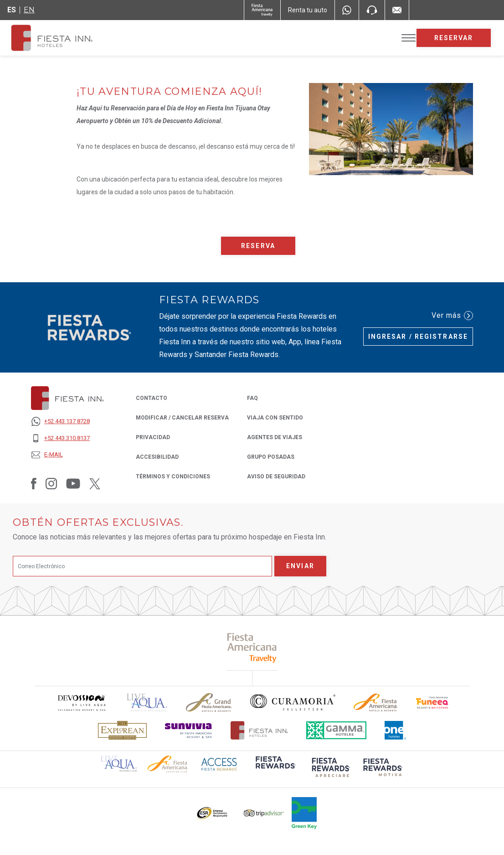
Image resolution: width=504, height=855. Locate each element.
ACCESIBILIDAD (157, 457)
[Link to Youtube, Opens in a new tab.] (73, 483)
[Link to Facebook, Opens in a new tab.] (34, 483)
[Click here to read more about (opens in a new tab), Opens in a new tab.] (252, 648)
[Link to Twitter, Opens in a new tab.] (95, 483)
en (29, 10)
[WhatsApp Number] (347, 10)
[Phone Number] (372, 10)
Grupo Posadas (271, 456)
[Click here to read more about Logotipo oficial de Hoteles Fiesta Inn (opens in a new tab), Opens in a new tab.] (260, 730)
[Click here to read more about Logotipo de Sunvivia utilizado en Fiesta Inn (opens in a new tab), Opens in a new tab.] (189, 730)
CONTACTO (152, 398)
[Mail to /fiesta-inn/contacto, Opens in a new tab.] (397, 10)
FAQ (252, 398)
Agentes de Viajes (275, 437)
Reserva (258, 246)
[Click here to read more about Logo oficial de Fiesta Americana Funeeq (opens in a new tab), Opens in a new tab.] (433, 702)
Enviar (300, 566)
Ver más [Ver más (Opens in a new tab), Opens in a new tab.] (452, 316)
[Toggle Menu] (409, 38)
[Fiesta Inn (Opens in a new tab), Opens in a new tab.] (262, 10)
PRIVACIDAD (153, 437)
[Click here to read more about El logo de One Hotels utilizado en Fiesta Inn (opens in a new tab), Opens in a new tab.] (396, 730)
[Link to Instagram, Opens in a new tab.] (51, 483)
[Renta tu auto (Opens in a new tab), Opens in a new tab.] (308, 10)
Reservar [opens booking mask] (454, 38)
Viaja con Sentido (275, 418)
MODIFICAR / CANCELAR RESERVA (182, 418)
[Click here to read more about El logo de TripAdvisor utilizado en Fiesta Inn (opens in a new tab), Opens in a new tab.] (264, 813)
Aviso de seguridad (276, 476)
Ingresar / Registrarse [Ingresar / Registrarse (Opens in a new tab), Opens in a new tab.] (418, 337)
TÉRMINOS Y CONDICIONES (173, 477)
